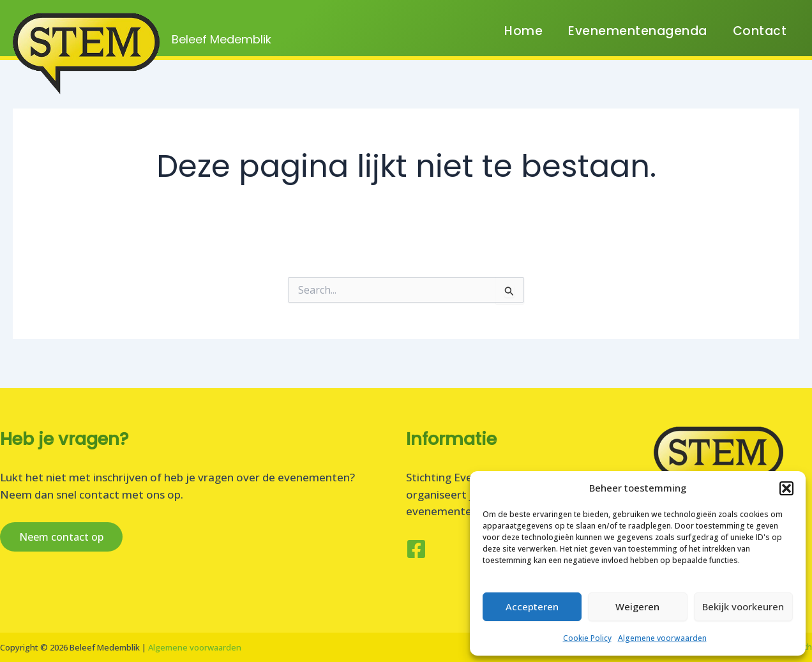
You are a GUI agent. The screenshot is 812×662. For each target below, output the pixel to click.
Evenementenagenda (638, 38)
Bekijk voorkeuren (743, 606)
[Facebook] (416, 549)
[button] (786, 488)
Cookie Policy (587, 638)
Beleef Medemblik (222, 39)
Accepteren (532, 606)
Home (523, 38)
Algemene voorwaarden (662, 638)
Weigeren (637, 606)
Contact (760, 38)
